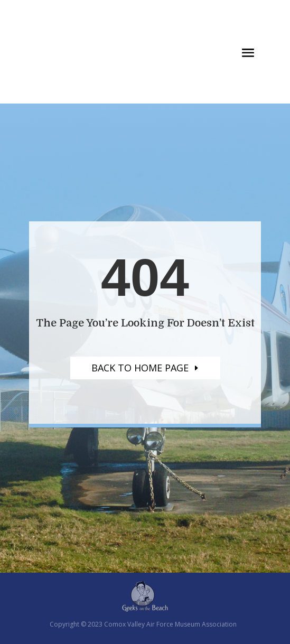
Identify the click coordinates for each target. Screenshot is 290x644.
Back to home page (140, 368)
